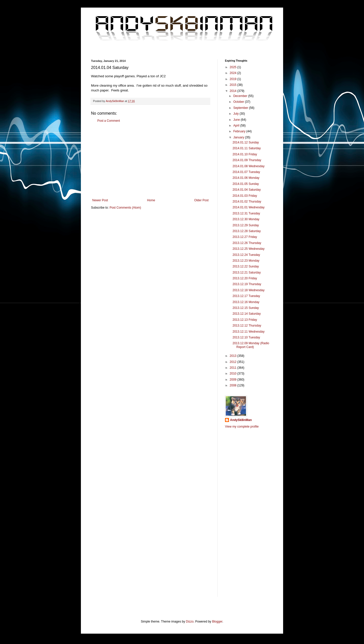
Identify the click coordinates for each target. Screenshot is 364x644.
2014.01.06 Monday (246, 178)
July (236, 114)
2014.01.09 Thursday (247, 160)
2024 (234, 73)
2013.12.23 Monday (246, 261)
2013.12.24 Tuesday (246, 255)
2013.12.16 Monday (246, 302)
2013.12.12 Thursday (247, 326)
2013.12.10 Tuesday (246, 337)
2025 (234, 67)
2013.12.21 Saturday (247, 273)
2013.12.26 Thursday (247, 243)
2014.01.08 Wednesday (249, 166)
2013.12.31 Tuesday (246, 213)
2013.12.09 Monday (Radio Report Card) (251, 345)
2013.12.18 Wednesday (249, 290)
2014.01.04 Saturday (247, 190)
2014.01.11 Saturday (247, 148)
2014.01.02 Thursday (247, 202)
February (240, 131)
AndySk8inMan (241, 420)
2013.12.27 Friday (245, 237)
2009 (234, 380)
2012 (234, 362)
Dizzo (190, 622)
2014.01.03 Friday (245, 196)
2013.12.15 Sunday (246, 308)
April (237, 126)
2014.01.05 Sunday (246, 184)
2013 (234, 356)
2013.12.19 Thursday (247, 284)
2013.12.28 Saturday (247, 231)
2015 (234, 85)
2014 (234, 91)
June (237, 120)
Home (151, 200)
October (239, 102)
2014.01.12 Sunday (246, 142)
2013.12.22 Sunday (246, 266)
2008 (234, 385)
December (241, 96)
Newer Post (100, 200)
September (241, 108)
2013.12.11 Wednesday (249, 332)
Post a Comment (109, 121)
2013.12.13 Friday (245, 320)
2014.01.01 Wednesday (249, 207)
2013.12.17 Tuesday (246, 296)
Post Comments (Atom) (125, 208)
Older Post (201, 200)
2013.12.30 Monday (246, 219)
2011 (234, 368)
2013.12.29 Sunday (246, 225)
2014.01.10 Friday (245, 154)
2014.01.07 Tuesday (246, 172)
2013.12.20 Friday (245, 278)
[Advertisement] (150, 161)
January (239, 137)
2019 (234, 79)
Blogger (217, 622)
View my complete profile (242, 427)
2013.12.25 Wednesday (249, 249)
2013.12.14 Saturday (247, 314)
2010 (234, 374)
